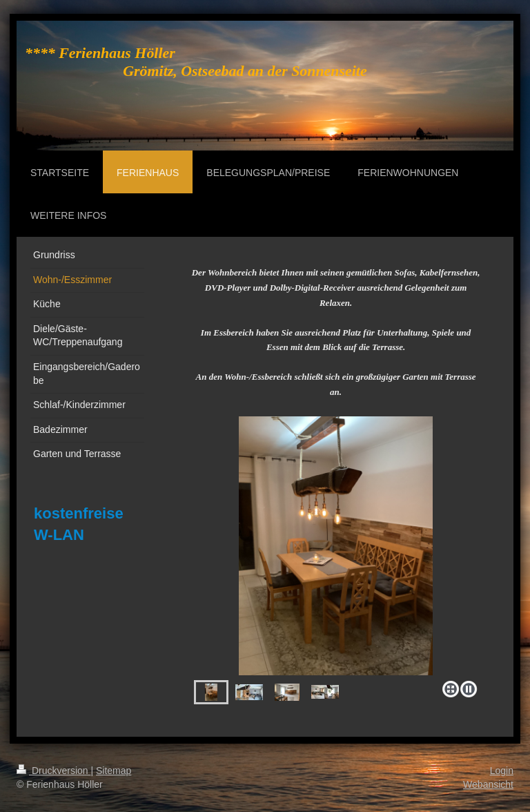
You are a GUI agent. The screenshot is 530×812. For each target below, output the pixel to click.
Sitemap (114, 771)
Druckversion (53, 771)
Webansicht (488, 784)
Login (502, 771)
